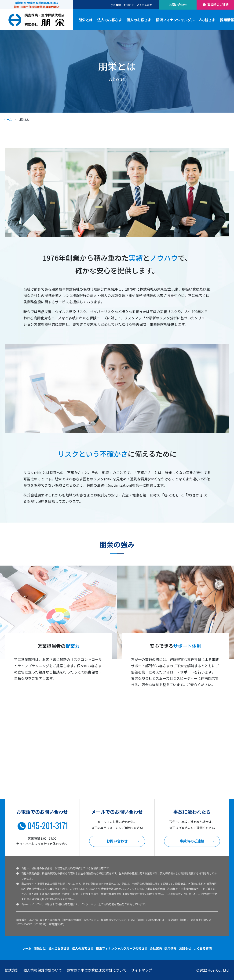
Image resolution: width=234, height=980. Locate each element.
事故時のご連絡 (215, 5)
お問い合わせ (178, 5)
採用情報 (227, 20)
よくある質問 (144, 5)
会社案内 (116, 5)
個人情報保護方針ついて (43, 970)
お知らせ (129, 5)
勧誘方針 (12, 970)
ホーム (8, 119)
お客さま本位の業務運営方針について (97, 970)
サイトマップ (142, 970)
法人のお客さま (110, 20)
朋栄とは (86, 20)
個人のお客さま (139, 20)
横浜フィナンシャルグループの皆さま (186, 20)
